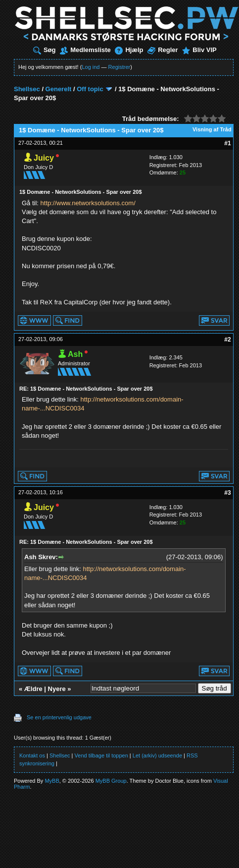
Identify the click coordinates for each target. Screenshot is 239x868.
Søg (45, 50)
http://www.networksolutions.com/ (88, 203)
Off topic (90, 89)
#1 (227, 143)
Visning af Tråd (212, 129)
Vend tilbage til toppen (101, 755)
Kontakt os (32, 755)
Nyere (57, 689)
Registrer (119, 67)
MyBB (52, 781)
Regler (163, 50)
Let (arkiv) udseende (157, 755)
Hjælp (129, 50)
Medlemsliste (85, 50)
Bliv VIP (199, 50)
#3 (227, 493)
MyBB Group (111, 781)
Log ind (91, 67)
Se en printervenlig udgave (59, 717)
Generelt (59, 89)
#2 (227, 340)
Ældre (33, 689)
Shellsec (27, 89)
